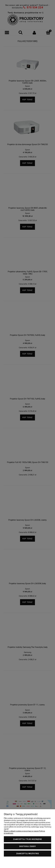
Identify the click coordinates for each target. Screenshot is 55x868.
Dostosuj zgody (28, 846)
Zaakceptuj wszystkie (28, 854)
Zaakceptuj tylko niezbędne (27, 839)
